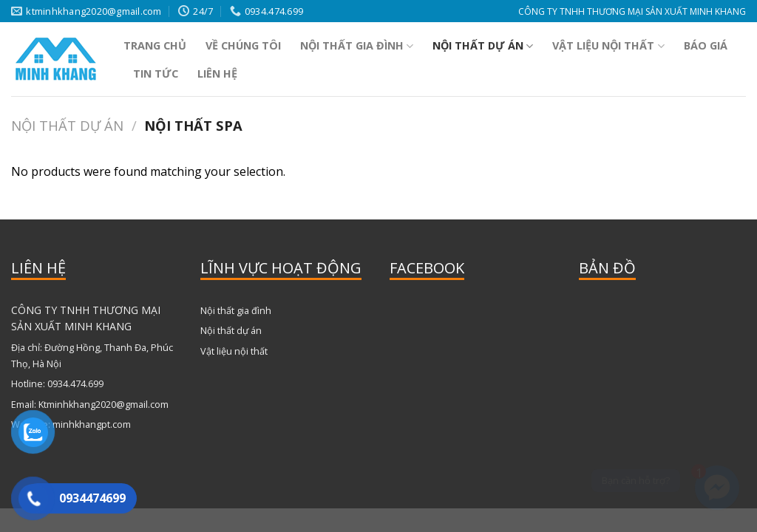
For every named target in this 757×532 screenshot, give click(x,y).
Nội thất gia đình (357, 46)
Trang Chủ (155, 45)
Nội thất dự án (483, 46)
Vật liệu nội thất (608, 46)
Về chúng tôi (243, 45)
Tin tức (156, 74)
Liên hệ (217, 74)
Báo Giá (706, 45)
